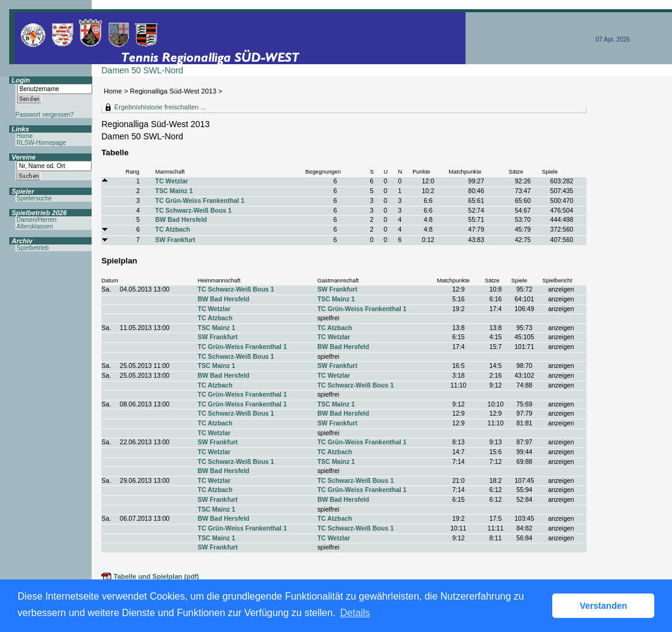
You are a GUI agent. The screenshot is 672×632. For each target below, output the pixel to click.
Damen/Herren (37, 220)
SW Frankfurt (175, 240)
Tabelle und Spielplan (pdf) (156, 576)
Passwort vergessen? (45, 115)
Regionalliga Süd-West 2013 (173, 91)
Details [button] (355, 613)
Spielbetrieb (33, 248)
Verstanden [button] (604, 606)
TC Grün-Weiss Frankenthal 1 (200, 201)
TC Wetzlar (172, 181)
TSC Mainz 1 (174, 191)
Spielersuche (34, 198)
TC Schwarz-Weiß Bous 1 (193, 211)
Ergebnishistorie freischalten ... (160, 107)
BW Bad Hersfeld (181, 220)
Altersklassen (35, 226)
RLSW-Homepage (41, 143)
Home (113, 91)
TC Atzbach (173, 230)
